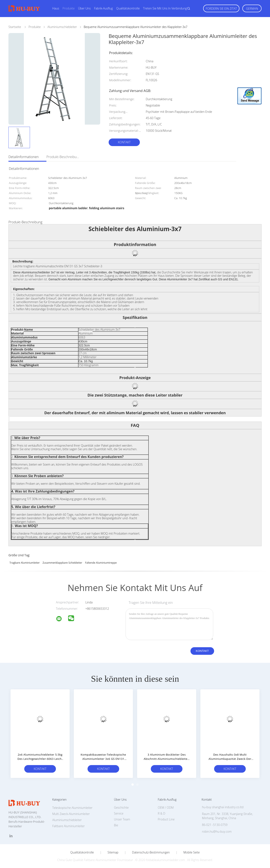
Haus (56, 8)
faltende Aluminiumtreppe (101, 563)
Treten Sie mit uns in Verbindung (165, 8)
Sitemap (113, 852)
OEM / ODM (166, 807)
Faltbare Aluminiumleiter (69, 826)
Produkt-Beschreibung (63, 157)
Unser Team (122, 819)
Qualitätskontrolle (128, 8)
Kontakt (124, 142)
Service (119, 813)
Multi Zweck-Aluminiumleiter (71, 814)
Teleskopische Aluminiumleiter (72, 808)
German (252, 9)
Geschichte (121, 807)
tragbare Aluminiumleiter (25, 563)
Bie (116, 825)
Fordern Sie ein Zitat (221, 9)
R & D (161, 813)
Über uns (84, 8)
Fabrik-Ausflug (103, 8)
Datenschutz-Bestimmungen (151, 852)
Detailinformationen (24, 157)
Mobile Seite (191, 852)
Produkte (69, 8)
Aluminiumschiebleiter (67, 820)
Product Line (166, 819)
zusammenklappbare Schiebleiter (62, 563)
